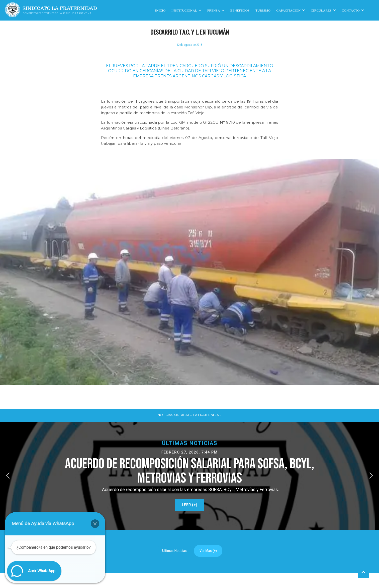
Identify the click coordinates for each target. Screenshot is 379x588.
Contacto (351, 10)
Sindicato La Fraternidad (60, 8)
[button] (189, 476)
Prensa (214, 10)
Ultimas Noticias (174, 551)
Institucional (184, 10)
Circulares (321, 10)
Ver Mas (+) (208, 551)
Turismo (263, 10)
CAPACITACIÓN (289, 10)
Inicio (160, 10)
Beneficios (240, 10)
